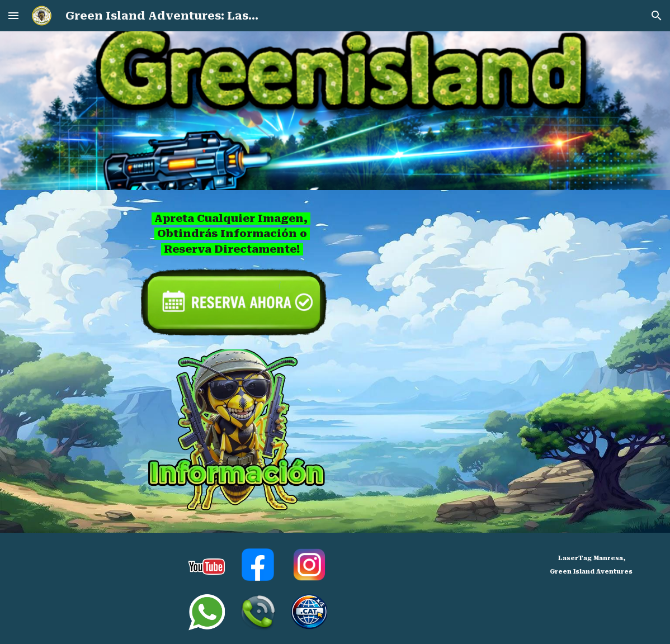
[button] (13, 15)
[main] (232, 234)
